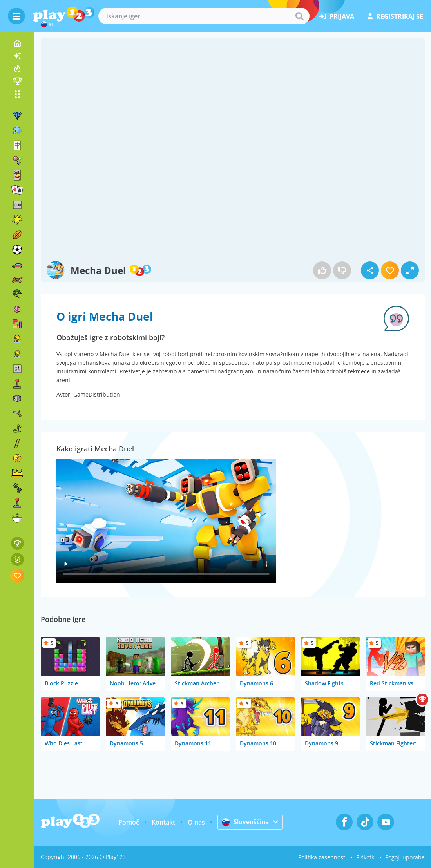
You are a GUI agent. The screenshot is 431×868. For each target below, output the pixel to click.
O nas (196, 822)
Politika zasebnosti (322, 857)
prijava (337, 16)
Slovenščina (245, 822)
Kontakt (163, 822)
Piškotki (366, 857)
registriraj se (395, 16)
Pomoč (129, 822)
